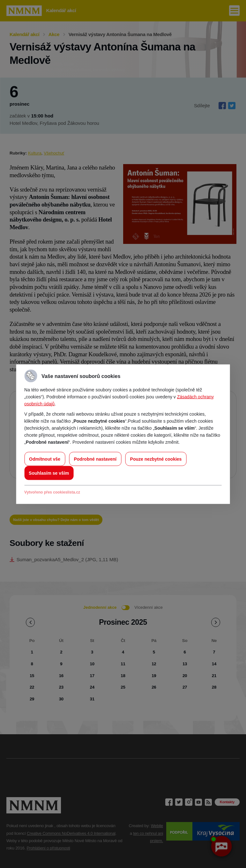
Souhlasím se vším (49, 473)
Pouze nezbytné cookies (156, 459)
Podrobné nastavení (95, 459)
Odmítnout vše (45, 459)
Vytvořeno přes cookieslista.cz (52, 492)
